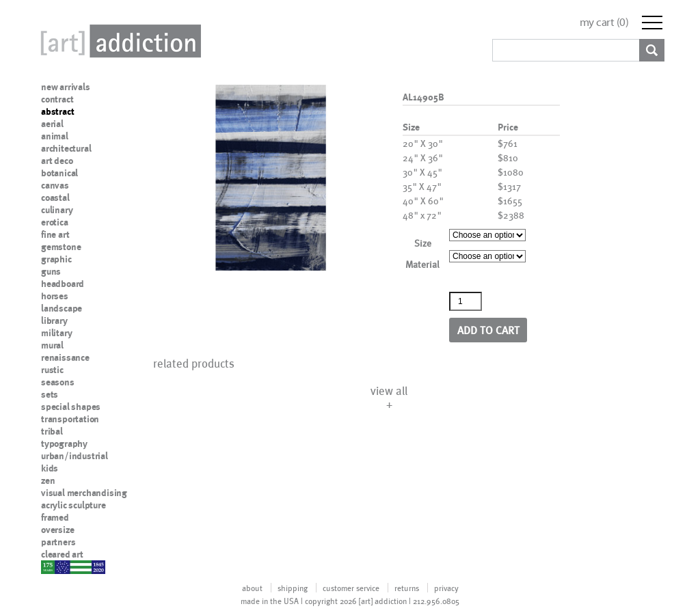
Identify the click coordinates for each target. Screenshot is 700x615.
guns (51, 271)
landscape (62, 308)
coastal (55, 197)
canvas (55, 185)
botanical (59, 173)
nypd (51, 566)
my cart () (604, 22)
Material (422, 264)
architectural (66, 148)
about (252, 588)
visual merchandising (84, 493)
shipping (293, 588)
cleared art (62, 554)
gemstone (61, 247)
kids (50, 468)
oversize (57, 530)
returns (407, 588)
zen (48, 480)
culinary (57, 210)
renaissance (65, 357)
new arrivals (66, 87)
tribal (52, 431)
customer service (351, 588)
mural (52, 345)
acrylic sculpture (73, 505)
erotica (55, 222)
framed (55, 517)
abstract (57, 111)
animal (55, 136)
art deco (57, 161)
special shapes (71, 407)
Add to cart (488, 330)
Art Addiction (118, 41)
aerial (52, 124)
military (56, 333)
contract (57, 99)
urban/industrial (75, 456)
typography (64, 443)
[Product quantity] (466, 301)
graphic (56, 259)
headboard (63, 284)
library (54, 320)
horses (55, 296)
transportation (70, 419)
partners (58, 542)
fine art (55, 234)
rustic (52, 370)
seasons (58, 382)
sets (50, 394)
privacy (446, 588)
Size (423, 243)
